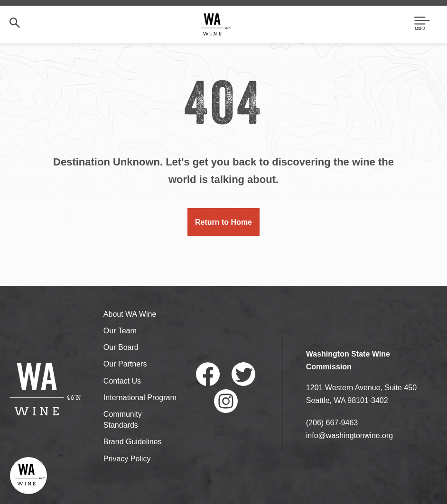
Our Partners (125, 364)
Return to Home (223, 222)
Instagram (226, 401)
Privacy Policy (127, 459)
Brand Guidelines (133, 442)
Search (15, 23)
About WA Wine (130, 314)
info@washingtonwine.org (349, 435)
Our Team (120, 331)
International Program (140, 398)
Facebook (208, 374)
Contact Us (122, 381)
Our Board (121, 347)
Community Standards (123, 420)
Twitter (243, 374)
